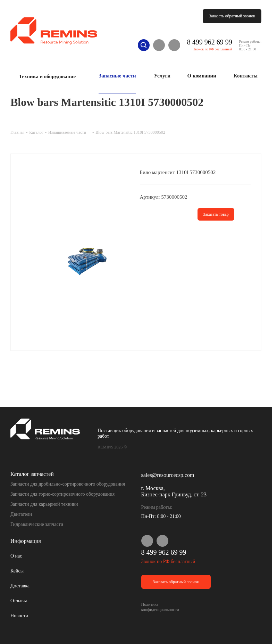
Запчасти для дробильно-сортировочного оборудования (68, 484)
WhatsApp (159, 45)
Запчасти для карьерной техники (44, 504)
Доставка (20, 586)
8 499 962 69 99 (210, 42)
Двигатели (21, 514)
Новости (19, 616)
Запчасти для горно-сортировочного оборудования (62, 494)
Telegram (174, 45)
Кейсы (17, 571)
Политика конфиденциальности (160, 607)
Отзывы (19, 601)
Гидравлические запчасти (37, 524)
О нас (16, 556)
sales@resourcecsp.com (168, 475)
